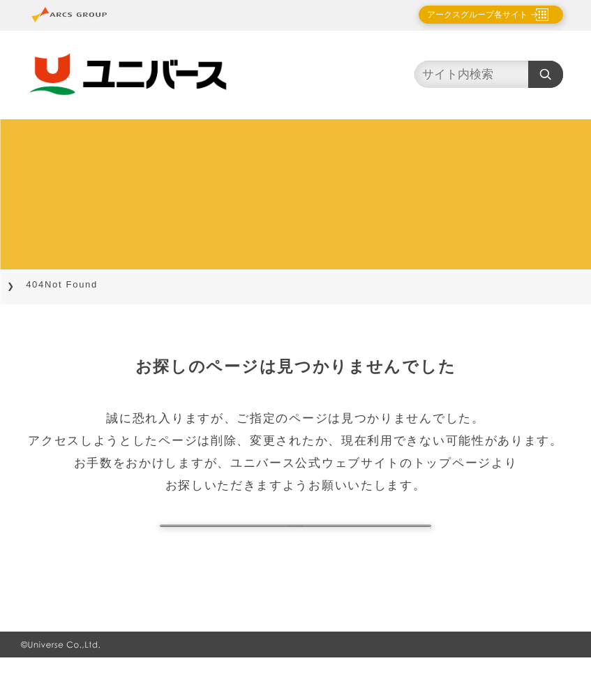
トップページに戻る (295, 547)
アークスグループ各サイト (465, 15)
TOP (29, 284)
